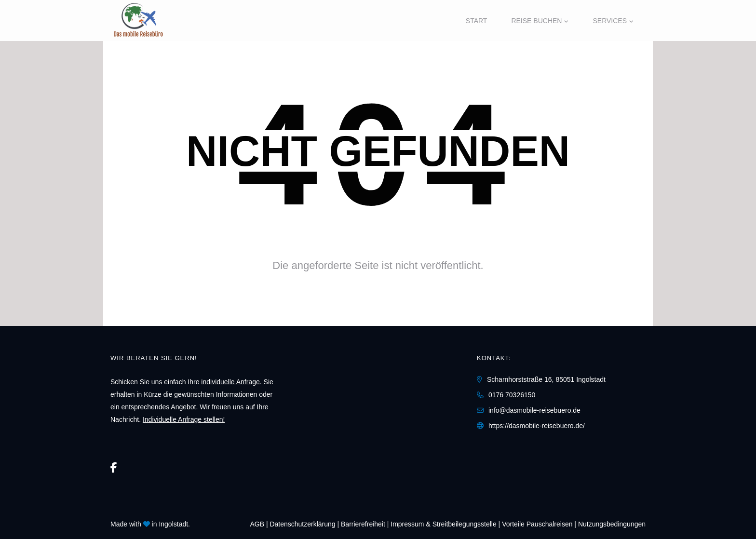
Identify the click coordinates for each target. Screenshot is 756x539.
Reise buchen (536, 21)
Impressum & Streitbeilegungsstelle (443, 524)
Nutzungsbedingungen (612, 524)
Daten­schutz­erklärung (302, 524)
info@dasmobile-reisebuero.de (534, 410)
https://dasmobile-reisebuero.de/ (537, 426)
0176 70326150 (512, 395)
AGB (257, 524)
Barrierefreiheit (363, 524)
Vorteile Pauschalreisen (537, 524)
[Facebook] (114, 468)
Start (477, 21)
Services (610, 21)
